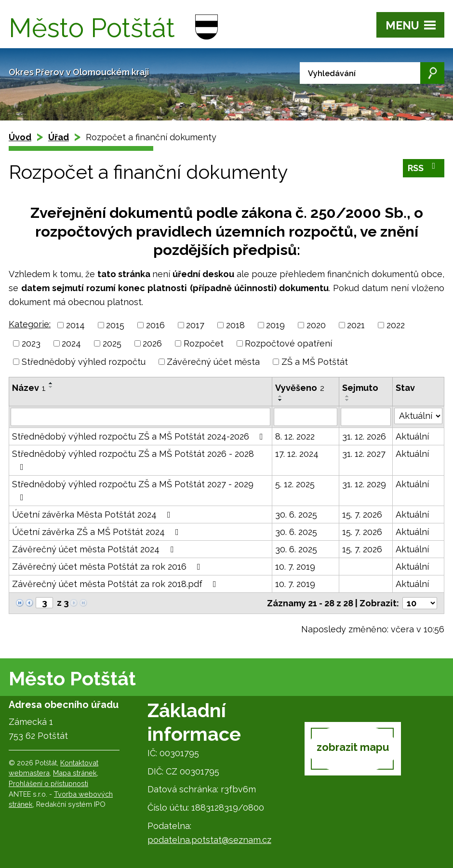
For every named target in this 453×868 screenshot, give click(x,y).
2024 (71, 343)
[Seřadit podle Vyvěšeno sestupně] (280, 400)
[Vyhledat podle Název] (140, 417)
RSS (424, 168)
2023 (31, 343)
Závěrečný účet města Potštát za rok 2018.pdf (116, 584)
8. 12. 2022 (295, 436)
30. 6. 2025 (296, 514)
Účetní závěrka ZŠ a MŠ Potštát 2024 (97, 532)
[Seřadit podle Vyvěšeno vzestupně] (280, 396)
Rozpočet (204, 343)
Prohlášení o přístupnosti (48, 783)
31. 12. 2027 (364, 454)
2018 (235, 325)
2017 (195, 325)
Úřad (59, 137)
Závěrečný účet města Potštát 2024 (95, 549)
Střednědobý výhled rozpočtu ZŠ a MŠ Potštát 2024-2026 (140, 436)
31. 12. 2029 (364, 484)
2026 (152, 343)
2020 (316, 325)
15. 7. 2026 (362, 514)
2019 (275, 325)
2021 (356, 325)
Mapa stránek (75, 773)
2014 (75, 325)
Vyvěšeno (300, 388)
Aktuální (412, 436)
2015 (115, 325)
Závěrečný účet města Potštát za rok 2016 (108, 567)
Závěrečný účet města (213, 362)
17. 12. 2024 (297, 454)
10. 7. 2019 (295, 567)
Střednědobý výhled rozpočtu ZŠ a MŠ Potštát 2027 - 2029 (133, 490)
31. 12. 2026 (364, 436)
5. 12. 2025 (295, 484)
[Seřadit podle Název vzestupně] (51, 383)
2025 (112, 343)
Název (29, 388)
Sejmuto (360, 388)
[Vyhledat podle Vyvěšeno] (306, 417)
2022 (396, 325)
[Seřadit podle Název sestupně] (51, 387)
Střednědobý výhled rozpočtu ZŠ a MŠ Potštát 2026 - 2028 (133, 460)
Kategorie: (30, 324)
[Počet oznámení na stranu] (420, 603)
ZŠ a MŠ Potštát (315, 362)
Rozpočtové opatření (288, 343)
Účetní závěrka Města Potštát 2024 (93, 514)
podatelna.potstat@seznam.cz (209, 840)
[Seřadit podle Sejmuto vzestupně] (347, 396)
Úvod (20, 137)
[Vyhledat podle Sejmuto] (366, 417)
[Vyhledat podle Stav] (418, 416)
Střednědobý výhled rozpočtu (84, 362)
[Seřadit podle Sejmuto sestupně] (347, 400)
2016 (155, 325)
